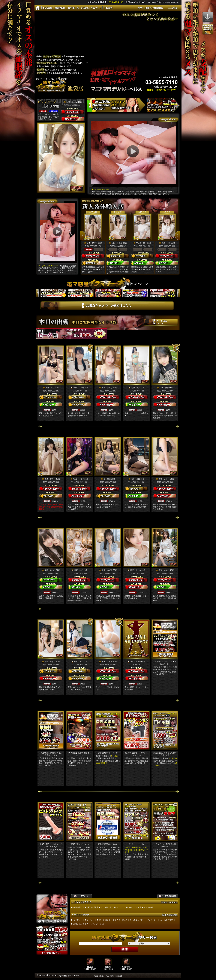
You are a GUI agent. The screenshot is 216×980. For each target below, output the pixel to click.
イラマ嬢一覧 (106, 907)
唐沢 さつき (136, 570)
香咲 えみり (164, 479)
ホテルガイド (137, 920)
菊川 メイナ (107, 662)
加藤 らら (50, 388)
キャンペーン (134, 907)
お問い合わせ (79, 924)
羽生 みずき (107, 570)
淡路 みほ (136, 479)
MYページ (151, 920)
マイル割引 (148, 907)
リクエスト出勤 (136, 662)
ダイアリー (78, 920)
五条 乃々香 (79, 388)
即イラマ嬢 (103, 920)
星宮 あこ (79, 662)
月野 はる (79, 570)
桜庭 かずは (50, 662)
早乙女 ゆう (141, 243)
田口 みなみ (117, 243)
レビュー (91, 920)
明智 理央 (136, 388)
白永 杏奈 (164, 388)
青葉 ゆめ (166, 243)
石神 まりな (72, 102)
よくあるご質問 (167, 920)
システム (120, 907)
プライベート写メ (120, 920)
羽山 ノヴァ (79, 479)
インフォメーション (97, 924)
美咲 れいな (50, 570)
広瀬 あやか (164, 570)
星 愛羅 (107, 479)
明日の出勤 (91, 907)
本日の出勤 (78, 907)
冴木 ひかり (92, 243)
